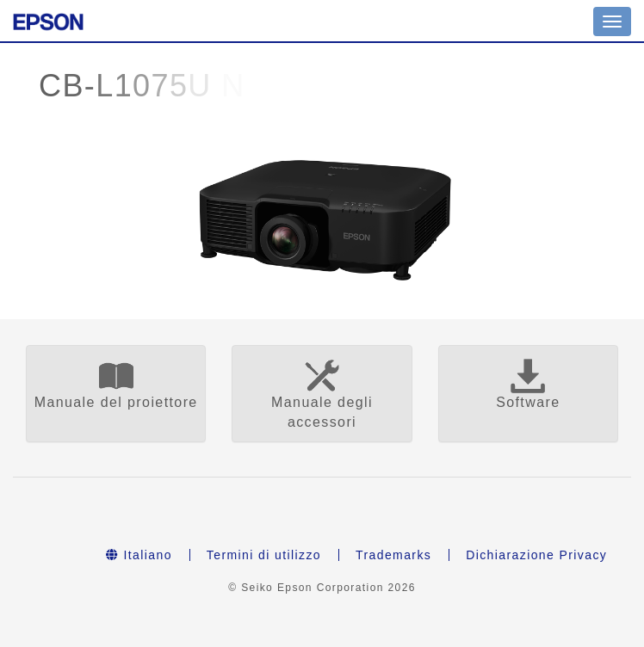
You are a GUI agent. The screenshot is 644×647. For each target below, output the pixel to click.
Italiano (139, 555)
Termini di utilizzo (264, 555)
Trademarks (393, 555)
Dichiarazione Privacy (536, 555)
